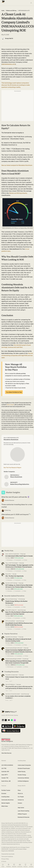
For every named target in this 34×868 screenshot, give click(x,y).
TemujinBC (8, 675)
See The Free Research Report (12, 468)
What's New (5, 806)
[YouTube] (9, 720)
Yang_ (7, 563)
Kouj (6, 574)
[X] (6, 720)
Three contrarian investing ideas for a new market (17, 506)
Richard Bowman (10, 500)
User (6, 684)
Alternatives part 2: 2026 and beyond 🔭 (16, 514)
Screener (4, 793)
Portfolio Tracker (6, 790)
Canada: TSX (5, 778)
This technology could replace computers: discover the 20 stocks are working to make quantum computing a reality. (16, 85)
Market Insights (6, 803)
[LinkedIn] (3, 720)
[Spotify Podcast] (12, 720)
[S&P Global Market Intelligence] (7, 740)
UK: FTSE (4, 768)
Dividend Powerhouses (24, 768)
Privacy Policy (5, 859)
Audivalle (8, 694)
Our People (21, 797)
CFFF (7, 621)
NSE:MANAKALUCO (9, 64)
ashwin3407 (8, 610)
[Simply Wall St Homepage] (3, 1)
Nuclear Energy (22, 775)
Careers (20, 803)
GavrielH (7, 583)
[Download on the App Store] (7, 726)
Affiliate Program (22, 814)
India (3, 11)
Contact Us (21, 800)
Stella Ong (8, 510)
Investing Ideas (5, 797)
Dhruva (7, 599)
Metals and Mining (11, 11)
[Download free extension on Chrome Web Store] (11, 731)
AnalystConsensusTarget (11, 648)
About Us (20, 793)
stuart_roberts (9, 554)
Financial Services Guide (8, 854)
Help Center (21, 808)
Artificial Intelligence (23, 781)
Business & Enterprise (24, 817)
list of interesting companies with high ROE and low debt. (17, 355)
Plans (19, 790)
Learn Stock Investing (23, 811)
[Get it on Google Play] (19, 726)
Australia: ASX (5, 772)
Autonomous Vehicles (23, 778)
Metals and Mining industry (18, 193)
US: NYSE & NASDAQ (7, 765)
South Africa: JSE (6, 781)
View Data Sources (6, 753)
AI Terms (4, 861)
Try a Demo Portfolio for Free (14, 392)
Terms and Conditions (7, 856)
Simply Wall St (9, 38)
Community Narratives (7, 800)
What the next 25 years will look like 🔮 (15, 497)
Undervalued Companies (24, 765)
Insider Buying (22, 772)
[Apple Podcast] (15, 720)
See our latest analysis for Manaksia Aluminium (17, 165)
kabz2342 (8, 637)
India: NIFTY (5, 775)
